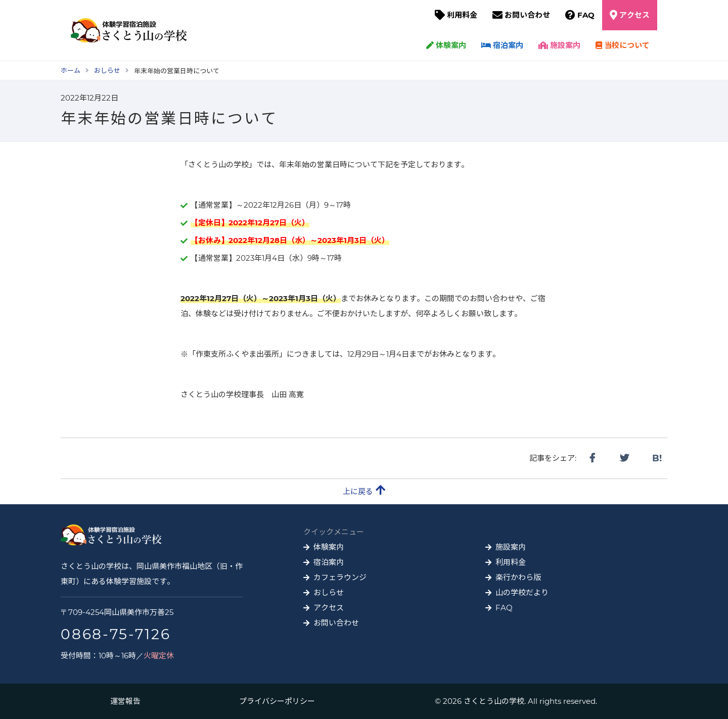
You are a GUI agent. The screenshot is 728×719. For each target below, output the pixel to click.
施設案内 (559, 45)
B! (657, 458)
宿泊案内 (502, 45)
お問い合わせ (527, 15)
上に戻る (364, 490)
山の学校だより (522, 592)
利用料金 (462, 15)
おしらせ (329, 592)
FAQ (586, 15)
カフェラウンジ (340, 577)
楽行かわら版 (518, 577)
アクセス (634, 15)
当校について (623, 45)
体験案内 (446, 45)
